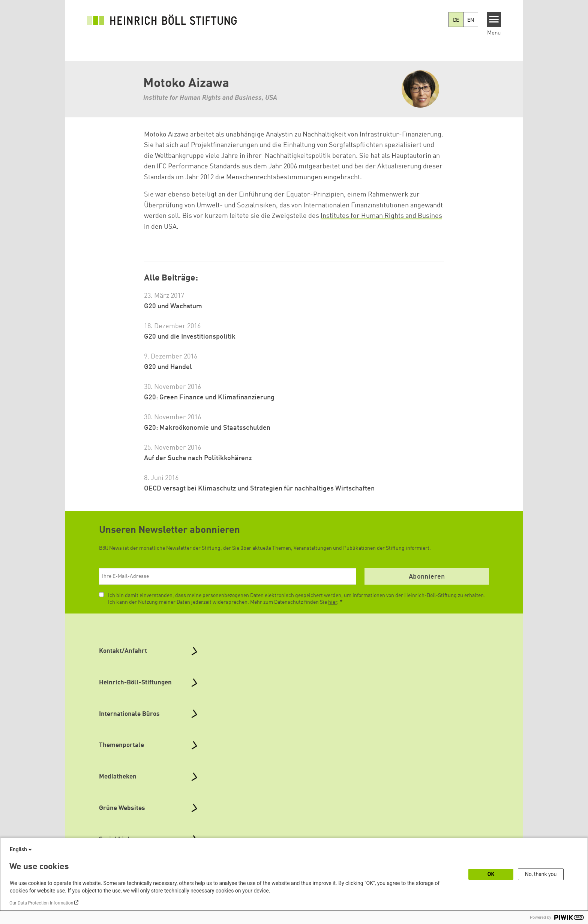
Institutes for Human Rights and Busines (381, 216)
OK (491, 874)
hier (333, 602)
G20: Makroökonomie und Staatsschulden (207, 428)
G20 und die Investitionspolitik (190, 337)
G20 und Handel (168, 367)
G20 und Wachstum (173, 306)
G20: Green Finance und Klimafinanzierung (209, 397)
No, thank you (541, 874)
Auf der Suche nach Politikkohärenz (198, 458)
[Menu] (494, 19)
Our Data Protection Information (41, 903)
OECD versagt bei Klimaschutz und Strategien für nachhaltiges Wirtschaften (259, 489)
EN (471, 20)
